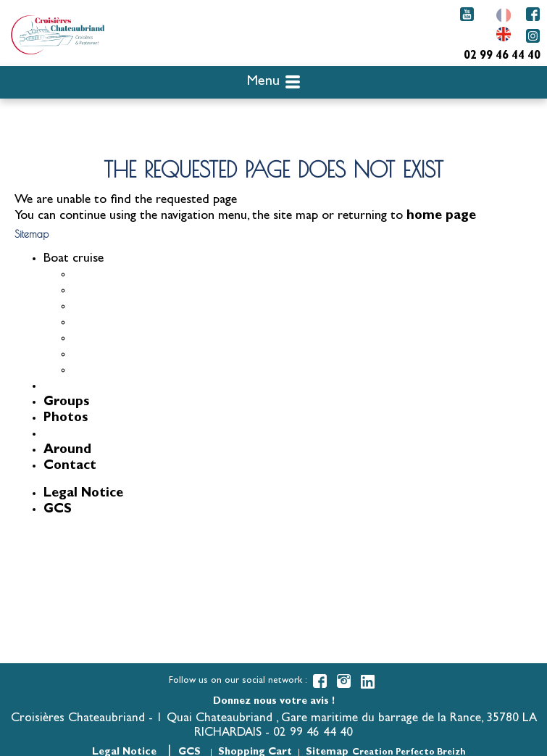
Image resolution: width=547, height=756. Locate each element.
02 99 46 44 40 (502, 57)
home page (441, 217)
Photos (66, 419)
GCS (58, 510)
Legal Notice (83, 494)
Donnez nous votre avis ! (274, 702)
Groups (66, 403)
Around (67, 451)
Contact (70, 467)
